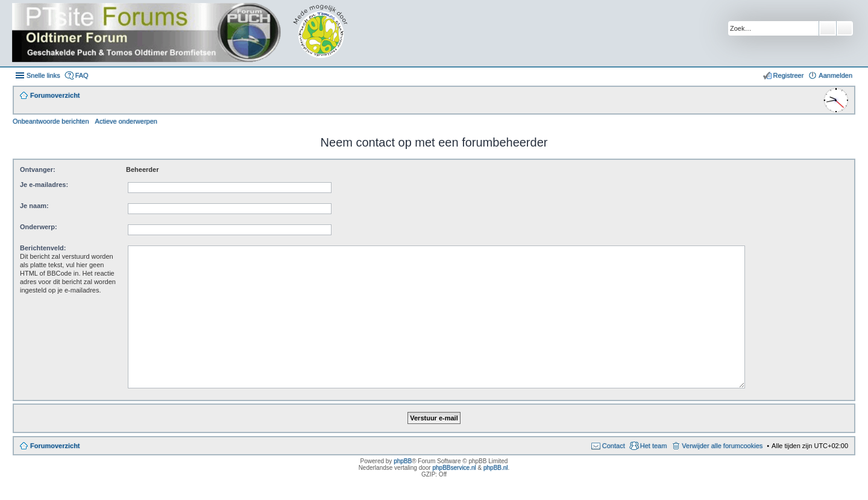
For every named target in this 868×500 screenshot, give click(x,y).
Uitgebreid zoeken (845, 28)
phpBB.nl (496, 468)
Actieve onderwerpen (126, 121)
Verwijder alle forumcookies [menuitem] (722, 446)
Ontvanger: (38, 169)
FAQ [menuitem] (82, 75)
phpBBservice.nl (454, 468)
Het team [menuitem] (654, 446)
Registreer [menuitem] (789, 75)
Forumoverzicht (55, 446)
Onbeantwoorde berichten (51, 121)
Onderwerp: (39, 227)
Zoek (828, 28)
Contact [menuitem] (614, 446)
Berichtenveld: (43, 248)
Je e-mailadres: (44, 185)
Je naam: (34, 206)
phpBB (403, 461)
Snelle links (43, 75)
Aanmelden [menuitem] (835, 75)
